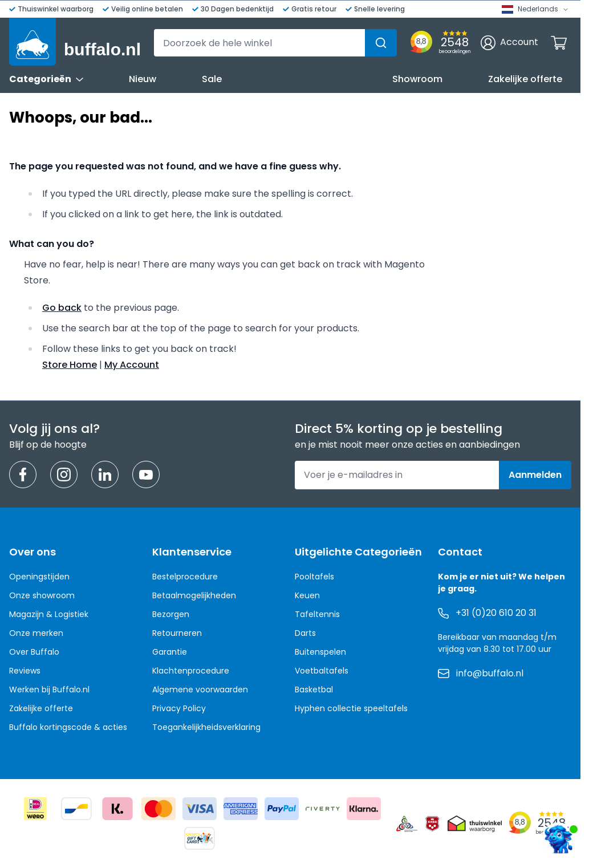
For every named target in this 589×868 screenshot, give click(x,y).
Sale (212, 79)
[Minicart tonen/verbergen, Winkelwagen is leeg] (559, 43)
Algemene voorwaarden (200, 689)
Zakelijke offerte (525, 79)
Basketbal (314, 689)
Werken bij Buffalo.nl (49, 689)
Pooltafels (314, 577)
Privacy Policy (179, 708)
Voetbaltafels (322, 671)
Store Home (70, 365)
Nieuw (143, 79)
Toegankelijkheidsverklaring (206, 727)
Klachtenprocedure (191, 671)
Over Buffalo (34, 652)
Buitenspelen (320, 652)
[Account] (509, 43)
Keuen (307, 595)
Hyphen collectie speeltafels (351, 708)
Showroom (417, 79)
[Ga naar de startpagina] (75, 42)
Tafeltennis (317, 614)
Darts (305, 633)
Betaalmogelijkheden (194, 595)
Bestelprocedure (185, 577)
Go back (62, 308)
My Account (132, 365)
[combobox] (275, 43)
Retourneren (177, 633)
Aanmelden (535, 475)
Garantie (170, 652)
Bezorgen (171, 614)
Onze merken (36, 633)
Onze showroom (42, 595)
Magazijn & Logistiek (49, 614)
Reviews (25, 671)
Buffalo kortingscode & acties (68, 727)
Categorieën (46, 79)
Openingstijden (39, 577)
